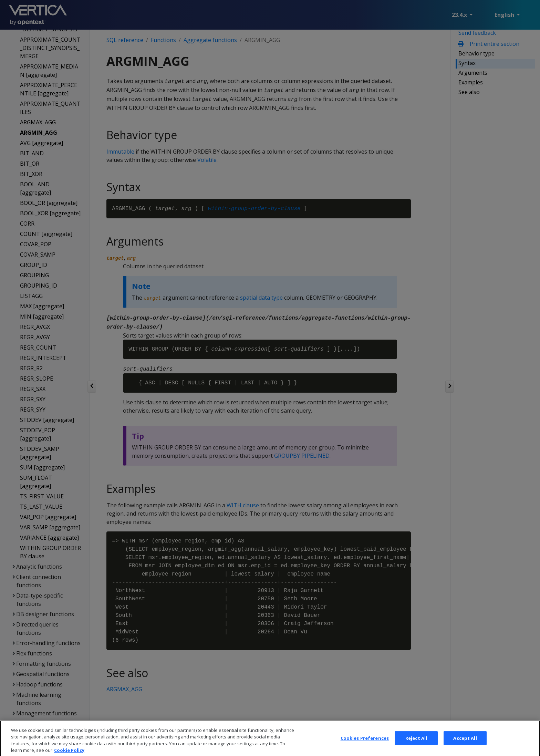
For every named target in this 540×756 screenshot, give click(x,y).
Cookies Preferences (365, 745)
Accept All (465, 745)
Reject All (416, 745)
